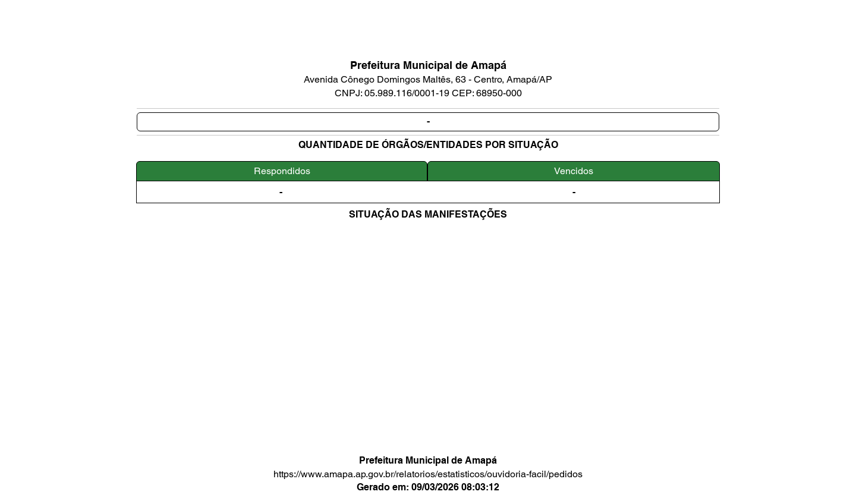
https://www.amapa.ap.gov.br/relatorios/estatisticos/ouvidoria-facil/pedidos (428, 474)
